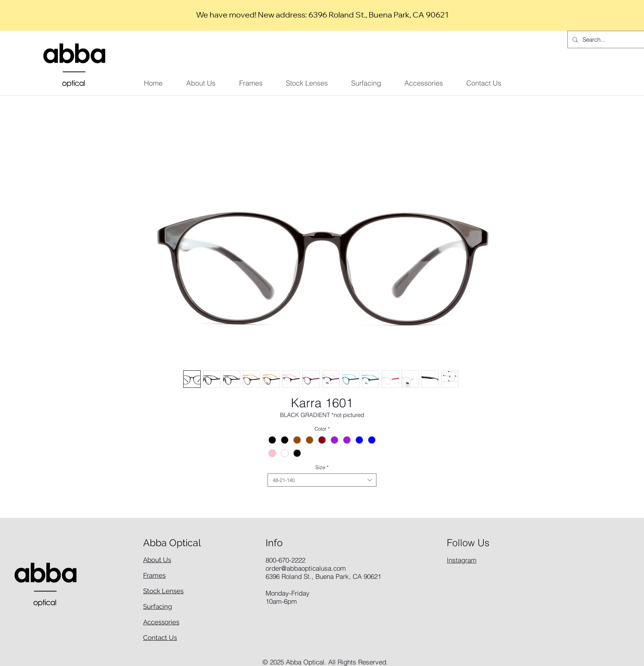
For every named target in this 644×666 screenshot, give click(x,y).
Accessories (161, 622)
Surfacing (158, 606)
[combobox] (322, 480)
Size (322, 467)
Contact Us (160, 638)
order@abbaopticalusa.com (306, 568)
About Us (157, 560)
